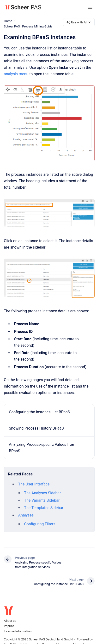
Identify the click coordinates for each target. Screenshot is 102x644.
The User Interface (34, 484)
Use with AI (79, 22)
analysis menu (16, 74)
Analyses (26, 515)
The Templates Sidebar (44, 508)
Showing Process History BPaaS (36, 428)
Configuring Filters (40, 524)
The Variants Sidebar (42, 500)
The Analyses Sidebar (42, 493)
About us (10, 621)
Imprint (9, 626)
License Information (18, 631)
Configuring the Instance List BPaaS (39, 412)
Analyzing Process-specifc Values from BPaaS (42, 448)
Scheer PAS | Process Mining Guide (28, 26)
